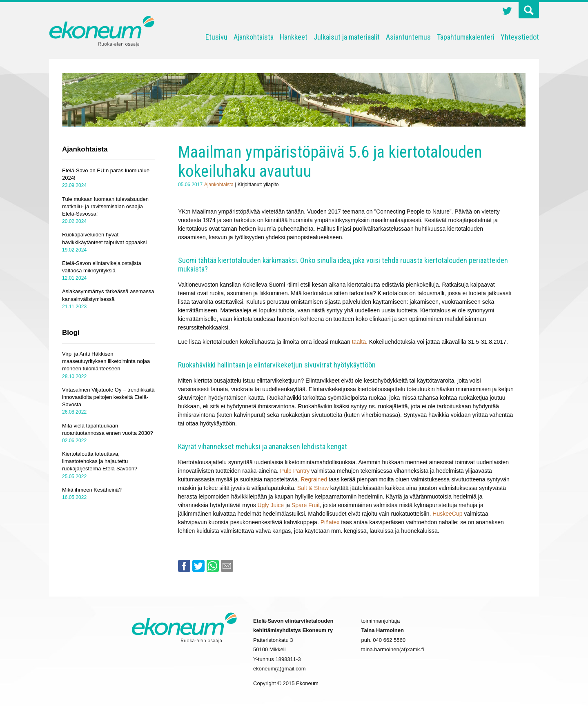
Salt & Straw (313, 488)
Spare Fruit (306, 505)
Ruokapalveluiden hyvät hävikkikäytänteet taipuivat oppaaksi (104, 238)
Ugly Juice (271, 505)
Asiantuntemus (408, 37)
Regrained (314, 479)
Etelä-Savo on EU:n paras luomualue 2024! (106, 174)
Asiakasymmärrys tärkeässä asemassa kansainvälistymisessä (108, 295)
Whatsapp (213, 566)
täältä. (361, 342)
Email (227, 566)
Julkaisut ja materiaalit (347, 37)
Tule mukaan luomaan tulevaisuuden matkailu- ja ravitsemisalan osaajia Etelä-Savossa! (105, 206)
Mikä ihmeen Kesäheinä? (92, 490)
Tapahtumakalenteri (466, 37)
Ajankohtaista (254, 37)
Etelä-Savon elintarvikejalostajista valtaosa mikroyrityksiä (102, 267)
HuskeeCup (447, 514)
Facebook (184, 566)
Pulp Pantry (295, 471)
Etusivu (216, 37)
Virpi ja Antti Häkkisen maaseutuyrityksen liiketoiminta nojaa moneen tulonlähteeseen (106, 361)
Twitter (507, 12)
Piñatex (330, 522)
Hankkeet (294, 37)
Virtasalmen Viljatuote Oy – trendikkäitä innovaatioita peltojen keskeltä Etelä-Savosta (108, 397)
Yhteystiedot (520, 37)
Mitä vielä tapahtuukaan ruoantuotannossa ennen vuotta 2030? (108, 429)
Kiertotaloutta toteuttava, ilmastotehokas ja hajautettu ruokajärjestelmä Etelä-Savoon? (100, 461)
